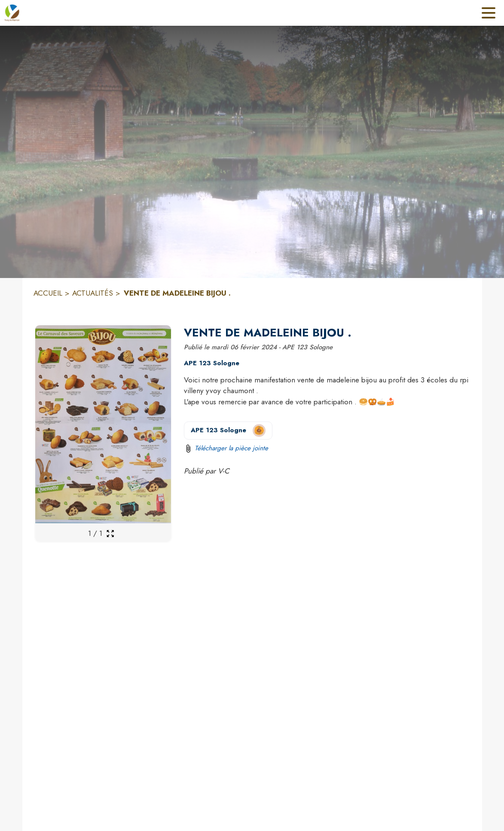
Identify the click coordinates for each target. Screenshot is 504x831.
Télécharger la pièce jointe (231, 448)
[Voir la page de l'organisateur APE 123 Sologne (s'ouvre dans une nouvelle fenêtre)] (228, 431)
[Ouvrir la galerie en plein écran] (110, 533)
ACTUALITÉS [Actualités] (93, 293)
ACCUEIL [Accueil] (48, 293)
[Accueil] (12, 13)
